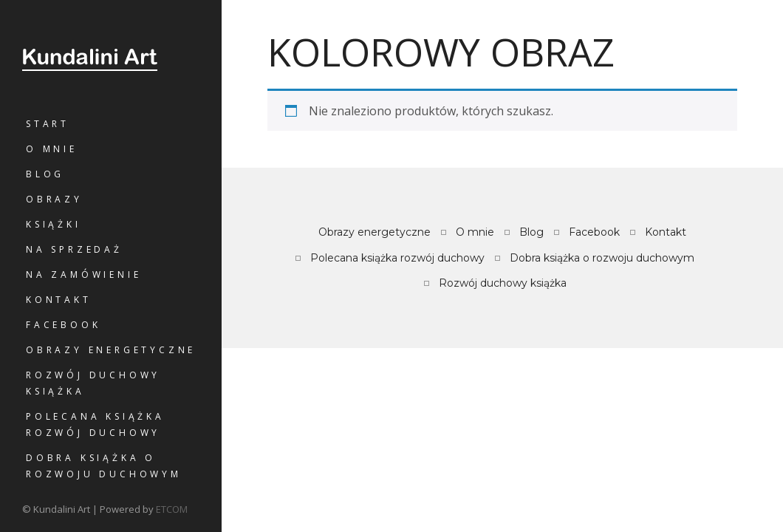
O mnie (52, 149)
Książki (54, 224)
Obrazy (54, 199)
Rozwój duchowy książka (93, 383)
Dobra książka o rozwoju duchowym (104, 466)
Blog (45, 174)
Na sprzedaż (74, 249)
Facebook (63, 325)
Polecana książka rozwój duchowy (95, 424)
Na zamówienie (83, 274)
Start (48, 124)
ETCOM (172, 509)
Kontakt (59, 300)
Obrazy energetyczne (111, 350)
